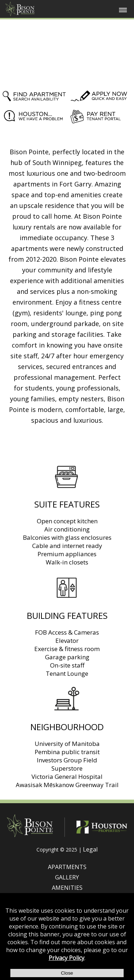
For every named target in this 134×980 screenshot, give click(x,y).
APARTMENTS (67, 867)
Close (67, 973)
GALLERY (67, 877)
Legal (90, 849)
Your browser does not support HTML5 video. (67, 52)
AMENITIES (67, 888)
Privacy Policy (66, 958)
